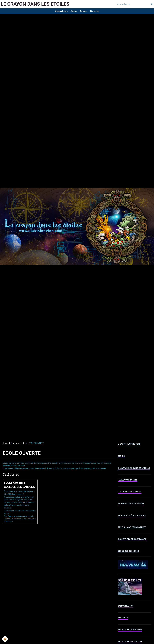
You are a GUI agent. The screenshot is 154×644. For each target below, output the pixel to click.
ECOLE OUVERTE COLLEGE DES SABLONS (17, 488)
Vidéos (74, 11)
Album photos (61, 11)
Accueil (6, 444)
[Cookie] (5, 639)
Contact (84, 11)
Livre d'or (95, 11)
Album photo (19, 444)
